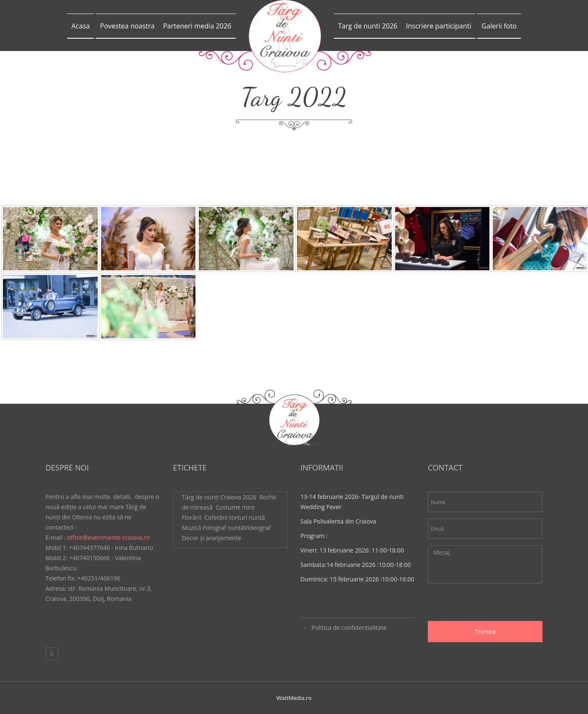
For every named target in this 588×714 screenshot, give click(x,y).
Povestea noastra (127, 26)
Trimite (485, 632)
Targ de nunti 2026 (368, 26)
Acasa (81, 26)
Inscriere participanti (438, 26)
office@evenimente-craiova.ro (109, 537)
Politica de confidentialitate (349, 628)
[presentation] (492, 604)
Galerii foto (499, 26)
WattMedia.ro (294, 698)
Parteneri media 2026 (197, 26)
